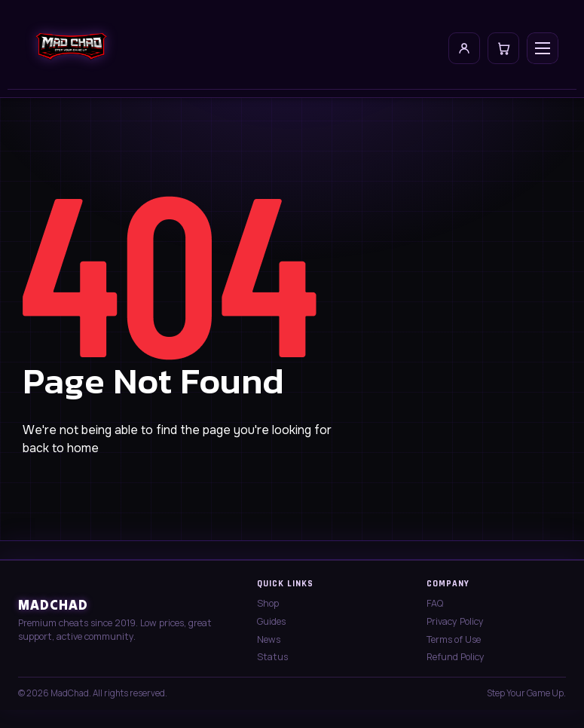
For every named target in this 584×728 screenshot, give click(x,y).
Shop (268, 603)
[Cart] (503, 48)
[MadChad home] (71, 48)
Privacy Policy (455, 621)
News (269, 639)
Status (272, 657)
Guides (271, 621)
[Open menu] (543, 48)
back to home (61, 448)
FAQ (435, 603)
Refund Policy (456, 657)
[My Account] (464, 48)
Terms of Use (454, 639)
